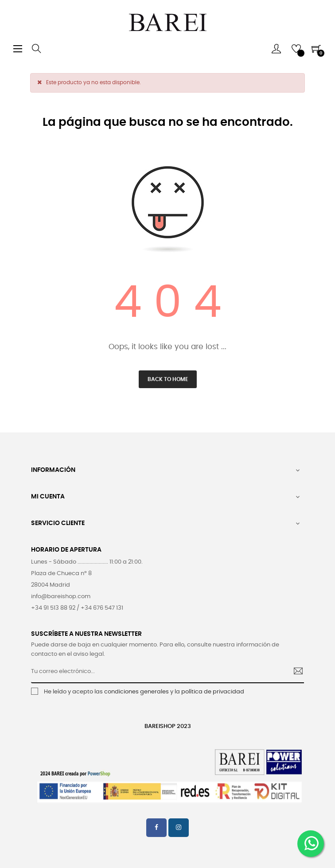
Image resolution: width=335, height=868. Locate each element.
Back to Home (168, 379)
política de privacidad (213, 692)
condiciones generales (136, 692)
